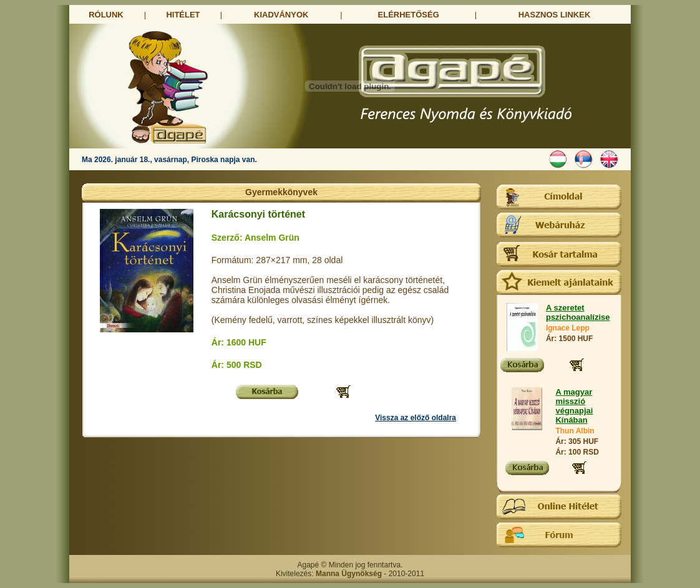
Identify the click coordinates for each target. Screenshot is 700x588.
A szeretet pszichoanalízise (578, 312)
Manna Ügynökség (349, 574)
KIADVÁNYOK (281, 15)
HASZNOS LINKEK (555, 15)
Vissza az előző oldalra (416, 418)
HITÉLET (183, 15)
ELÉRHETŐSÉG (409, 15)
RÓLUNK (106, 15)
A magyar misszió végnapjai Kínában (574, 406)
